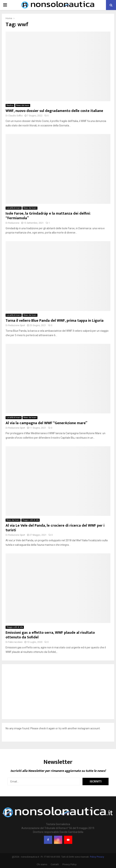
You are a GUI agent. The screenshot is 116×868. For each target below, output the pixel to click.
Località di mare (14, 208)
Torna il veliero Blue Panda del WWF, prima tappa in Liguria (55, 321)
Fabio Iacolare (15, 642)
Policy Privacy (97, 857)
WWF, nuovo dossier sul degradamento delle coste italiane (54, 111)
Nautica (10, 105)
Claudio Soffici (15, 116)
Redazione (14, 223)
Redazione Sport (17, 325)
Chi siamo (42, 864)
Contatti (55, 864)
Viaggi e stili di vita (31, 520)
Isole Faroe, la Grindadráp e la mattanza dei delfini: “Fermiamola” (48, 216)
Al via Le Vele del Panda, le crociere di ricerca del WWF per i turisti (55, 528)
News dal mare (23, 105)
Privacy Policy (69, 864)
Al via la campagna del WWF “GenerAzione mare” (46, 423)
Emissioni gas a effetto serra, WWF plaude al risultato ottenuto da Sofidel (50, 635)
